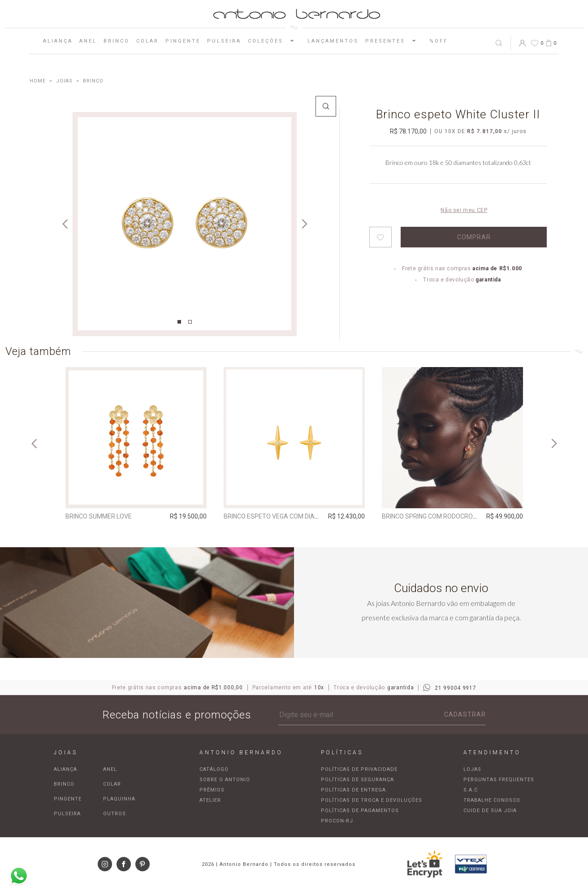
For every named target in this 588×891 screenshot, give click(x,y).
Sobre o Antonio (225, 780)
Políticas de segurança (357, 780)
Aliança (58, 41)
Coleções (274, 41)
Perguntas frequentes (499, 780)
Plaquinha (119, 799)
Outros (115, 814)
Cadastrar (465, 714)
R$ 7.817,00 (484, 131)
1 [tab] (179, 322)
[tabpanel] (185, 224)
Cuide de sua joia (490, 811)
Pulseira (224, 41)
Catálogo (214, 769)
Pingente (183, 41)
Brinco (117, 41)
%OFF (439, 41)
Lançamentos (333, 41)
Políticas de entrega (353, 790)
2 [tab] (190, 322)
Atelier (210, 800)
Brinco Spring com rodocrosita (434, 516)
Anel (88, 41)
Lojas (472, 769)
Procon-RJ (337, 821)
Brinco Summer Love (99, 516)
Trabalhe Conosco (492, 800)
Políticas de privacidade (359, 769)
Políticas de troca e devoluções (372, 800)
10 (450, 131)
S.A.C (471, 790)
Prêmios (212, 790)
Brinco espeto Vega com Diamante (280, 516)
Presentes (394, 41)
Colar (147, 41)
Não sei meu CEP (464, 210)
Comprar (474, 237)
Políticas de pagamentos (360, 811)
